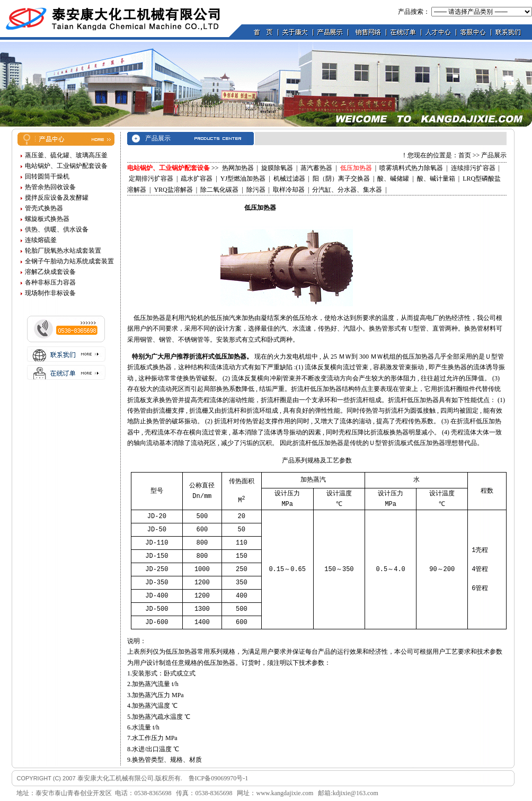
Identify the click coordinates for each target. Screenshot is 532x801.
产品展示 (494, 155)
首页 (465, 155)
